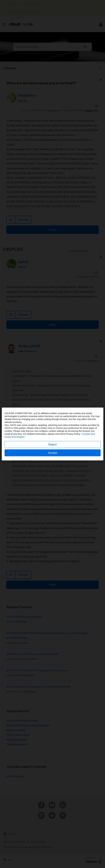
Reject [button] (52, 444)
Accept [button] (53, 453)
